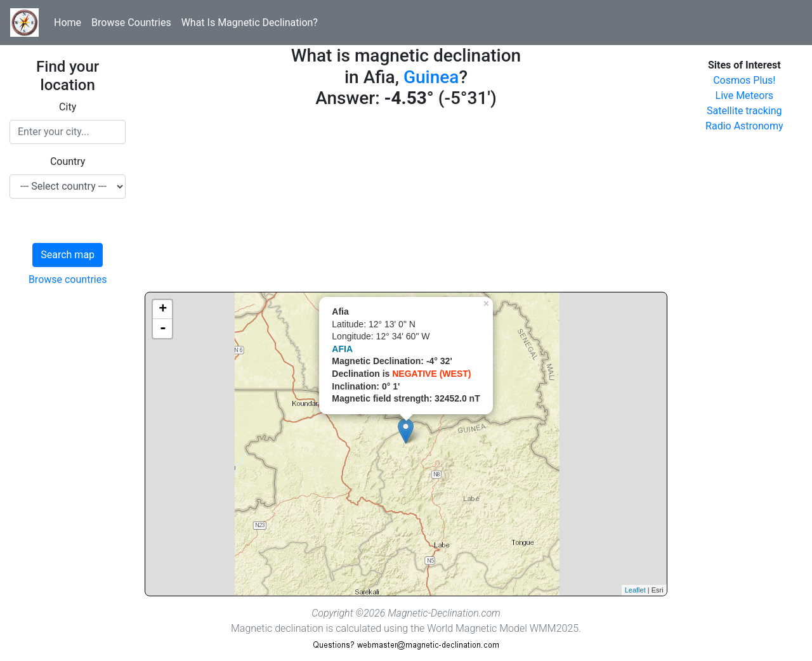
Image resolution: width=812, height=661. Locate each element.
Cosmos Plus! (744, 80)
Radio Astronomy (744, 126)
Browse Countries (131, 23)
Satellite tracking (744, 111)
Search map (68, 255)
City (68, 107)
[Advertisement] (406, 203)
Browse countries (68, 279)
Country (68, 161)
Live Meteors (745, 95)
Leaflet (635, 590)
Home (68, 23)
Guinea (431, 77)
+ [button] (163, 310)
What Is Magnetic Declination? (250, 23)
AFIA (342, 349)
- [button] (163, 329)
